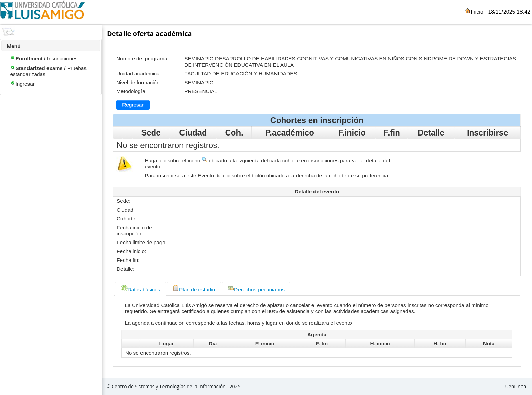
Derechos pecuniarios (256, 289)
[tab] (140, 289)
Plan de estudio (194, 289)
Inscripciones (44, 59)
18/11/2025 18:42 (509, 12)
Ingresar (22, 84)
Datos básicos (141, 289)
